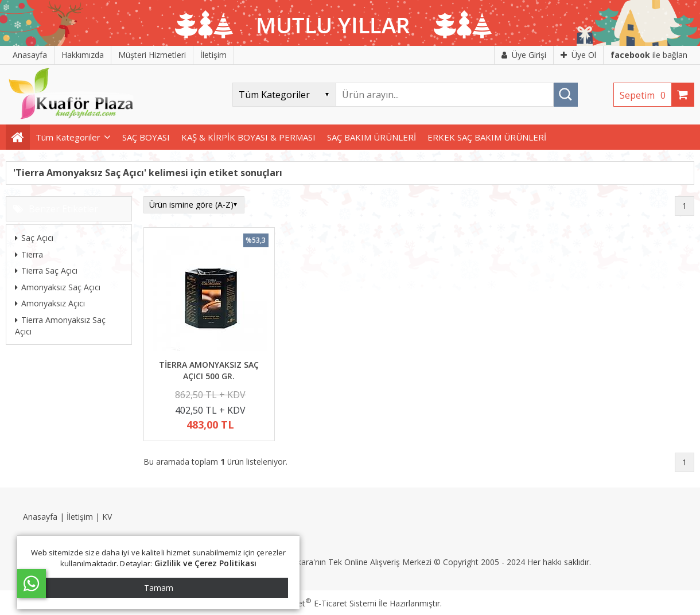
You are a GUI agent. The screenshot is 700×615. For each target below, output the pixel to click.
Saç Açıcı (34, 238)
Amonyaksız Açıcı (50, 303)
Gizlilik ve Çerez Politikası (206, 563)
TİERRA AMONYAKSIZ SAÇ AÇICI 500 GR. (209, 370)
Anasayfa (40, 517)
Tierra (29, 254)
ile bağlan (649, 55)
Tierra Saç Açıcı (46, 270)
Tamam (159, 588)
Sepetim (645, 95)
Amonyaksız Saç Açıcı (58, 287)
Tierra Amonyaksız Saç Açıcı (60, 326)
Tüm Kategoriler (68, 137)
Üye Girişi (524, 55)
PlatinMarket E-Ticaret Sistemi (317, 603)
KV (107, 517)
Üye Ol (578, 55)
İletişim (80, 517)
